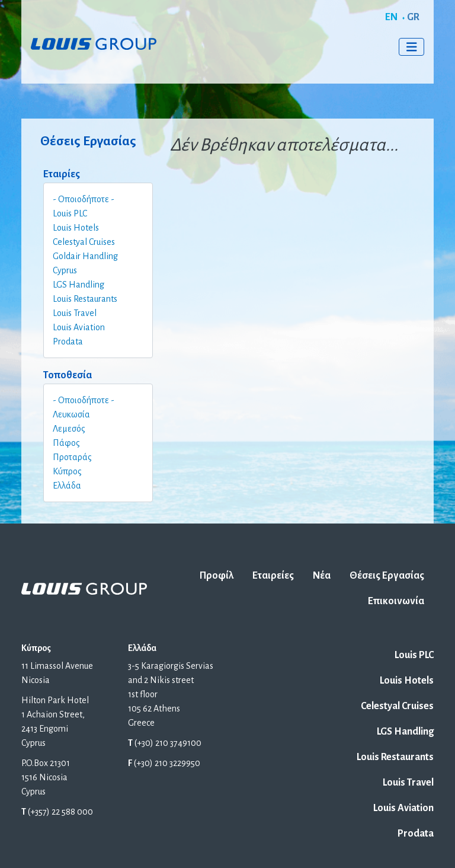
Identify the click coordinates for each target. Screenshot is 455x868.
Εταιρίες (62, 174)
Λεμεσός (69, 429)
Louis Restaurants (85, 299)
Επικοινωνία (396, 601)
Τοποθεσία (68, 375)
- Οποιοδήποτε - (84, 199)
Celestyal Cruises (84, 242)
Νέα (322, 576)
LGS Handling (78, 285)
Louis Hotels (76, 228)
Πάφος (66, 443)
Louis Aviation (79, 327)
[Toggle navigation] (412, 47)
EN (391, 17)
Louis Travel (75, 313)
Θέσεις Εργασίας (387, 576)
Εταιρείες (273, 576)
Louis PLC (70, 213)
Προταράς (72, 457)
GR (413, 17)
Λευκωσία (71, 414)
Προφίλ (217, 576)
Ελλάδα (67, 486)
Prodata (68, 342)
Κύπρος (67, 471)
